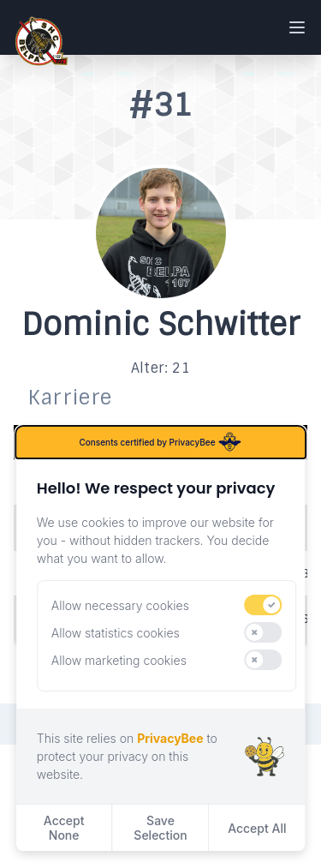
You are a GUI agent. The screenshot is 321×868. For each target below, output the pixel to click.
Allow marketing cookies (119, 660)
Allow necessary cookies (120, 605)
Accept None (64, 828)
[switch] (264, 605)
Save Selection (160, 828)
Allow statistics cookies (116, 633)
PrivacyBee (170, 738)
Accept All (257, 828)
